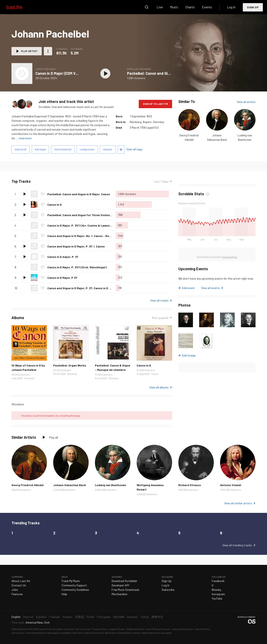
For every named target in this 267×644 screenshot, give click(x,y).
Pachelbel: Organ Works (70, 365)
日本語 (79, 617)
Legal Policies (117, 629)
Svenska (132, 617)
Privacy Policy (100, 629)
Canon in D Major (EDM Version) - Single (68, 73)
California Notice (135, 629)
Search (147, 7)
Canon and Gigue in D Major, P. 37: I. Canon (76, 246)
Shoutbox (18, 404)
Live (160, 7)
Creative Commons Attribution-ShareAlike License (111, 633)
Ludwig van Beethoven (110, 485)
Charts (190, 7)
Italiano (68, 617)
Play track (24, 194)
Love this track (43, 194)
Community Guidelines (75, 590)
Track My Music (71, 581)
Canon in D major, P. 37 (63, 257)
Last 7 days (161, 181)
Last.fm (19, 7)
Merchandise (119, 594)
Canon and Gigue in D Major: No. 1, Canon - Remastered (85, 236)
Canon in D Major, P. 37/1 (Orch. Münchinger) (77, 267)
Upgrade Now (230, 257)
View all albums (159, 387)
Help (64, 594)
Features (17, 594)
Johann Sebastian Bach (70, 485)
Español (41, 617)
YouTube (217, 598)
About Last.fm (21, 581)
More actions (48, 51)
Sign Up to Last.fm (155, 104)
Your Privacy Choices (158, 629)
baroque (40, 149)
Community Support (74, 585)
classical (21, 149)
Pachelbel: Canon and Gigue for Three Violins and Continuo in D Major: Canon (100, 215)
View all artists (246, 102)
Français (55, 617)
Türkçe (145, 617)
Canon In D (55, 205)
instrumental (63, 149)
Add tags (121, 150)
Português (104, 617)
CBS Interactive (20, 629)
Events (207, 7)
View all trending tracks (237, 545)
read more (25, 138)
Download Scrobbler (124, 581)
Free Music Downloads (125, 590)
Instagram (218, 594)
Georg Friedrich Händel (28, 485)
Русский (119, 617)
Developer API (120, 585)
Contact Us (19, 585)
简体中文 (157, 617)
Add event (188, 288)
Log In (231, 7)
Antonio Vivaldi (231, 485)
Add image (189, 355)
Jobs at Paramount (182, 629)
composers (87, 149)
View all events (210, 288)
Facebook (218, 581)
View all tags (134, 149)
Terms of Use (83, 629)
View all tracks (159, 300)
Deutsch (28, 617)
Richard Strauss (190, 485)
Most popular (160, 318)
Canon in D (144, 365)
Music (174, 7)
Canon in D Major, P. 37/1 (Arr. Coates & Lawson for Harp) (86, 225)
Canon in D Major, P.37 (62, 278)
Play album (105, 74)
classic (108, 149)
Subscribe (168, 590)
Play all (54, 437)
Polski (90, 617)
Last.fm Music (202, 629)
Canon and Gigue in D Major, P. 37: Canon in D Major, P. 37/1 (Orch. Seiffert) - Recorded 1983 (110, 288)
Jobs (15, 590)
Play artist (29, 51)
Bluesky (216, 590)
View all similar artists (238, 503)
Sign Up (253, 7)
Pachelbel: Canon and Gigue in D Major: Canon (165, 73)
